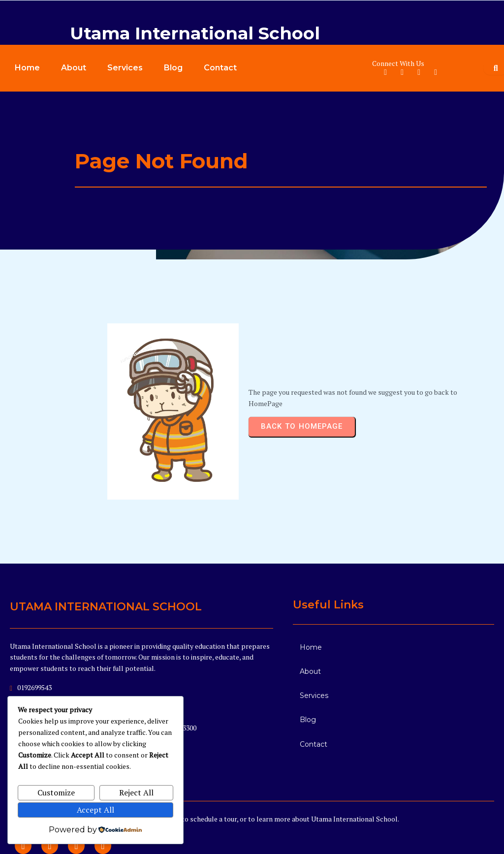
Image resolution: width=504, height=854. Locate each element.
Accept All (95, 810)
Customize (56, 792)
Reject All (136, 792)
